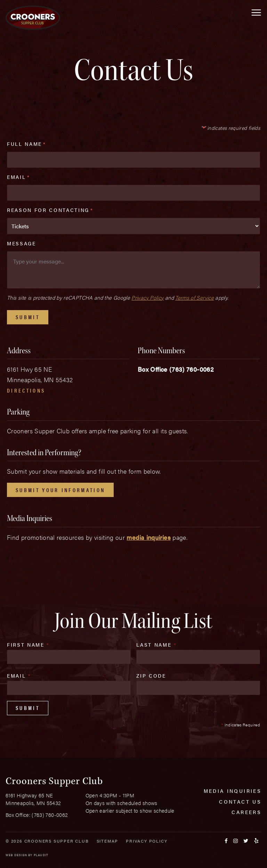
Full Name (27, 144)
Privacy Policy (147, 297)
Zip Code (151, 676)
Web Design (16, 855)
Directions (26, 390)
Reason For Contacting (50, 210)
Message (22, 243)
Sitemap (108, 841)
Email (18, 177)
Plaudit (41, 855)
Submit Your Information (60, 490)
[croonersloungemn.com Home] (33, 18)
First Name (28, 645)
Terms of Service (195, 297)
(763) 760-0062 (192, 369)
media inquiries (148, 537)
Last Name (156, 645)
